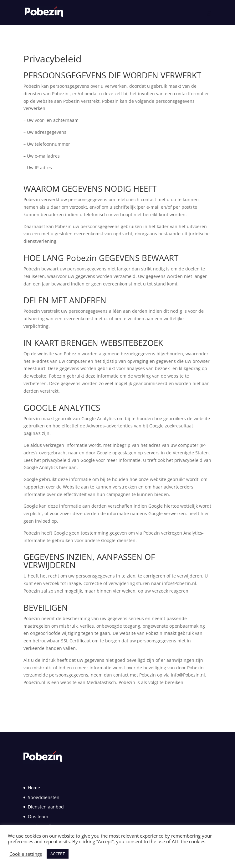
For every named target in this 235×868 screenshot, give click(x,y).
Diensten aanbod (46, 807)
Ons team (38, 816)
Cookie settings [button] (26, 854)
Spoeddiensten (44, 797)
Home (34, 788)
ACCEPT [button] (58, 854)
